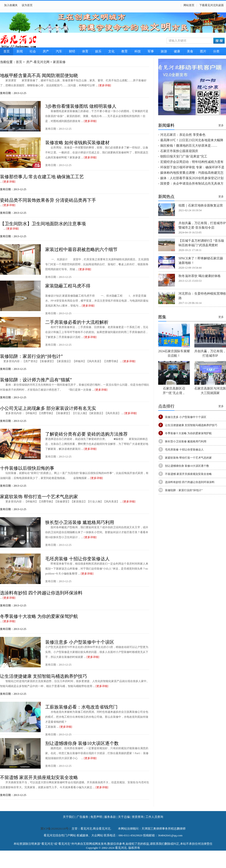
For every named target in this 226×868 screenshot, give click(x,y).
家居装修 (59, 62)
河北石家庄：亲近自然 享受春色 (183, 135)
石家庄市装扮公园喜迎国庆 (179, 151)
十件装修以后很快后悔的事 (27, 468)
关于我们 (69, 817)
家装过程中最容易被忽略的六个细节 (81, 249)
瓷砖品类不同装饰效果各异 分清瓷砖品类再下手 (48, 200)
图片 (203, 51)
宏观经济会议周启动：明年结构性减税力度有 (192, 162)
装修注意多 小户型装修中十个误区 (80, 642)
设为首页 (27, 5)
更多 (221, 125)
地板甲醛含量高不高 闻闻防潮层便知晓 (39, 75)
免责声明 (96, 817)
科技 (138, 51)
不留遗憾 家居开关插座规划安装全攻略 (39, 777)
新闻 (20, 51)
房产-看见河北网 (38, 62)
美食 (190, 51)
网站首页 (189, 5)
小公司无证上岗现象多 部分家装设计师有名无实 (48, 408)
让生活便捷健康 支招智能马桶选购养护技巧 (44, 676)
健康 (177, 51)
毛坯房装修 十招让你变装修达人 (77, 559)
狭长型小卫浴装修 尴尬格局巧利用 (80, 522)
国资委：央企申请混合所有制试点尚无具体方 (192, 184)
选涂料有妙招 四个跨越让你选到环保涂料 (41, 593)
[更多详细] (105, 85)
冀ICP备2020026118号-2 (56, 829)
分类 (216, 51)
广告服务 (82, 817)
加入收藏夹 (11, 5)
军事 (151, 51)
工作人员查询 (154, 817)
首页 (7, 51)
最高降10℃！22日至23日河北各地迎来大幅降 (192, 140)
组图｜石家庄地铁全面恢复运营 (201, 205)
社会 (33, 51)
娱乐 (98, 51)
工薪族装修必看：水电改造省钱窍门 (81, 707)
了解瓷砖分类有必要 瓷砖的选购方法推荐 (86, 434)
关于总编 (124, 817)
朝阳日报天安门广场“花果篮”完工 (184, 156)
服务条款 (110, 817)
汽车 (59, 51)
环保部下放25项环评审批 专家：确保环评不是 (192, 167)
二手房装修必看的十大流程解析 (77, 322)
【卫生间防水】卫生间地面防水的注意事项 (43, 224)
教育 (125, 51)
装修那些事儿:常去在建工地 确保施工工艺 (42, 177)
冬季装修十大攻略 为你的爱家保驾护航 (39, 616)
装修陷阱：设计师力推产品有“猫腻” (36, 380)
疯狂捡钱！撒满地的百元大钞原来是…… (189, 146)
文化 (111, 51)
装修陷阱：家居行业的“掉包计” (31, 356)
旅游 (164, 51)
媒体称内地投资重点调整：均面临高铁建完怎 (192, 173)
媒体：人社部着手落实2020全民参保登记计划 (192, 178)
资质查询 (138, 817)
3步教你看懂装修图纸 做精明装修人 (81, 106)
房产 (46, 51)
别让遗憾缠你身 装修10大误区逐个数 (82, 743)
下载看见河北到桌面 (212, 5)
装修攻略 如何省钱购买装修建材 (77, 143)
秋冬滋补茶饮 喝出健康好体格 (200, 276)
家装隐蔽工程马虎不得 (68, 286)
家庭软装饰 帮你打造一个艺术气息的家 (39, 497)
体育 (85, 51)
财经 (72, 51)
